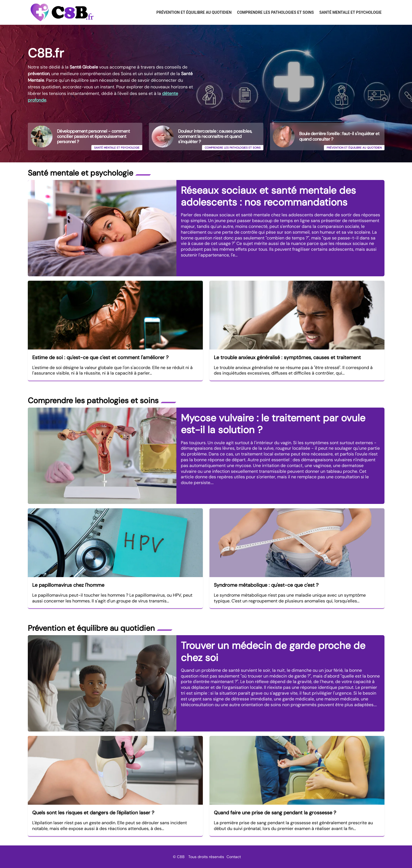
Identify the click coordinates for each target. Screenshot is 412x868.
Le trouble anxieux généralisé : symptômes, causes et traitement (287, 357)
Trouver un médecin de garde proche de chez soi (273, 651)
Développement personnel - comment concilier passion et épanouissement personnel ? (93, 136)
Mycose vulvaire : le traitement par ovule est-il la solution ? (273, 424)
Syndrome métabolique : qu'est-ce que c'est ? (266, 585)
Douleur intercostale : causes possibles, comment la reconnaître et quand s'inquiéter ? (215, 136)
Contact (234, 857)
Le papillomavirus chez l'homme (68, 585)
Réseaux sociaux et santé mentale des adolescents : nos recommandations (268, 196)
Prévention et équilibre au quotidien (194, 12)
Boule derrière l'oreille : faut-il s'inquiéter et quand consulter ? (339, 136)
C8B (181, 857)
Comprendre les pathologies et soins (275, 12)
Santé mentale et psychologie (350, 12)
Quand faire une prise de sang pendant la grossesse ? (275, 813)
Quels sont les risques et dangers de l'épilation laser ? (93, 813)
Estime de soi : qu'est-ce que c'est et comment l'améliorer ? (100, 357)
